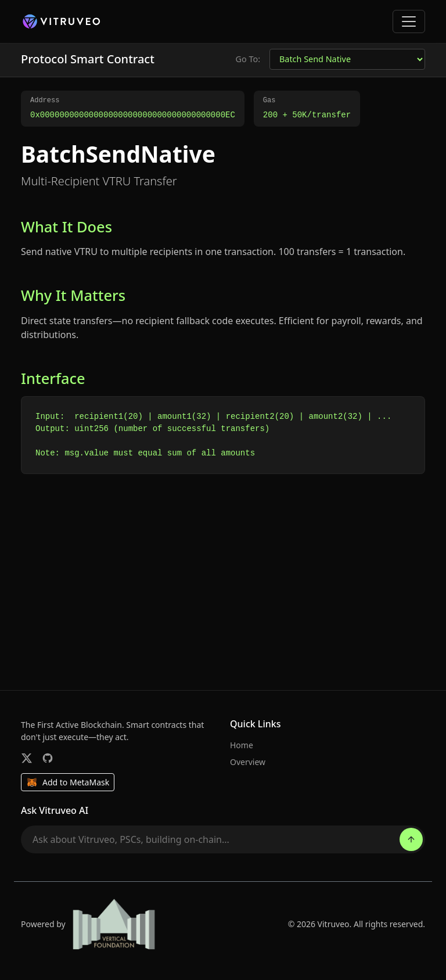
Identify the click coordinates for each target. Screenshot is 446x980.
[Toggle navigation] (409, 21)
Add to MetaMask (68, 782)
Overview (248, 762)
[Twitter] (27, 758)
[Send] (411, 839)
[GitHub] (48, 758)
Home (242, 745)
